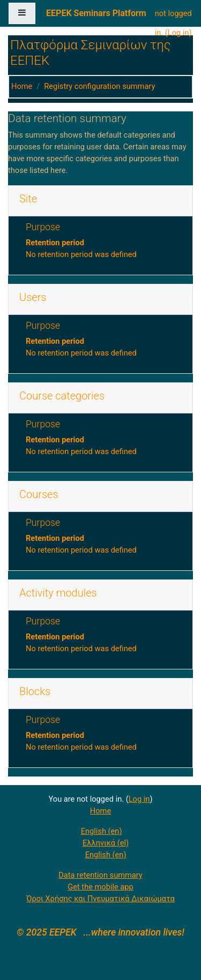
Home (22, 86)
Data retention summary (100, 875)
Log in (178, 33)
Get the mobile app (100, 887)
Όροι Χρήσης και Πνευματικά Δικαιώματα (100, 899)
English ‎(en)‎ (102, 831)
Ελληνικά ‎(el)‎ (106, 843)
